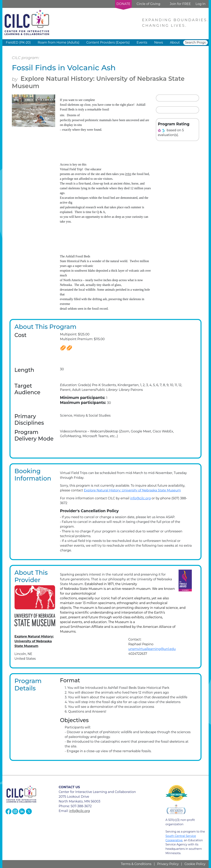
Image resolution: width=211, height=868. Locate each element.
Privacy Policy (168, 864)
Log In (201, 4)
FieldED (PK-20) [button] (18, 42)
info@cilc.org (140, 498)
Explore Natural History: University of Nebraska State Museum (98, 82)
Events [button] (142, 42)
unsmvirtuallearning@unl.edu (152, 649)
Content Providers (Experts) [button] (108, 42)
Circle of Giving (148, 4)
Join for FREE (180, 4)
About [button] (175, 42)
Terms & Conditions (136, 864)
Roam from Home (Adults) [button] (58, 42)
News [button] (159, 42)
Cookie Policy (195, 864)
